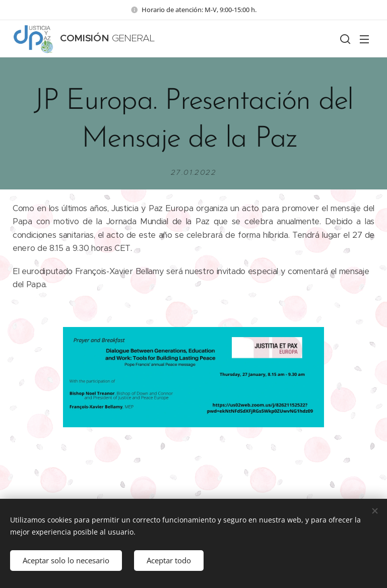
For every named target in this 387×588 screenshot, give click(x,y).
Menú (364, 39)
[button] (344, 39)
